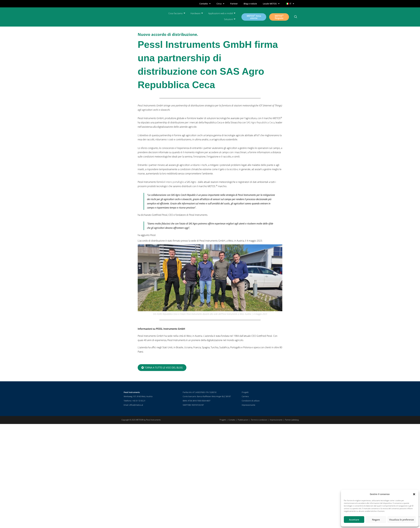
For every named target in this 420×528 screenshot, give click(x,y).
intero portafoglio (175, 182)
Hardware (197, 13)
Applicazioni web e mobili (222, 13)
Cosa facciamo (177, 13)
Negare (376, 520)
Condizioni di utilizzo (251, 401)
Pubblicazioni (243, 420)
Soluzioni (230, 19)
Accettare (354, 520)
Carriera (245, 396)
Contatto (205, 4)
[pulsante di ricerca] (296, 17)
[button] (414, 494)
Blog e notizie (250, 4)
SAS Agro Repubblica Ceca (260, 122)
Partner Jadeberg (292, 420)
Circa (220, 4)
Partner (234, 4)
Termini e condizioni (259, 420)
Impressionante (248, 405)
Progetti (245, 392)
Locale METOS (271, 4)
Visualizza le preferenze (402, 520)
